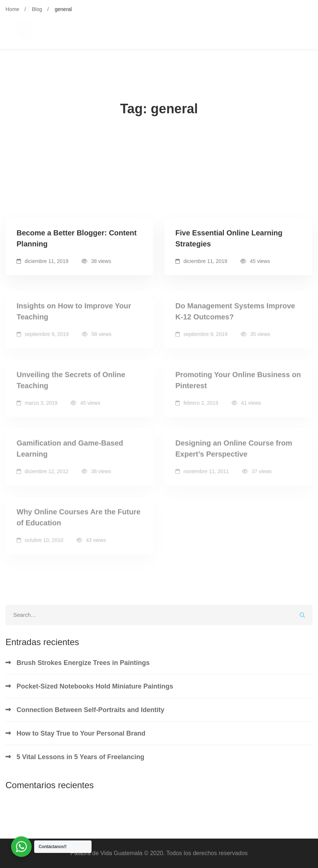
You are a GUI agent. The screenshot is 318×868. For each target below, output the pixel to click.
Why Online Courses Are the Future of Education (78, 522)
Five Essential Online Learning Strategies (229, 238)
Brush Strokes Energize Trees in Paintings (83, 663)
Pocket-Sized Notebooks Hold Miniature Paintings (95, 686)
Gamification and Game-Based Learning (70, 453)
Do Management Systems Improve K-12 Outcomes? (235, 316)
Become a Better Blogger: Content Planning (77, 238)
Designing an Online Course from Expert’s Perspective (234, 453)
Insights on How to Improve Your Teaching (74, 316)
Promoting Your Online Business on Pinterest (238, 385)
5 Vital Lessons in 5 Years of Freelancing (80, 757)
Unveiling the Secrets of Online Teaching (71, 385)
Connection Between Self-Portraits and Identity (90, 710)
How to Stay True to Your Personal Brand (81, 733)
